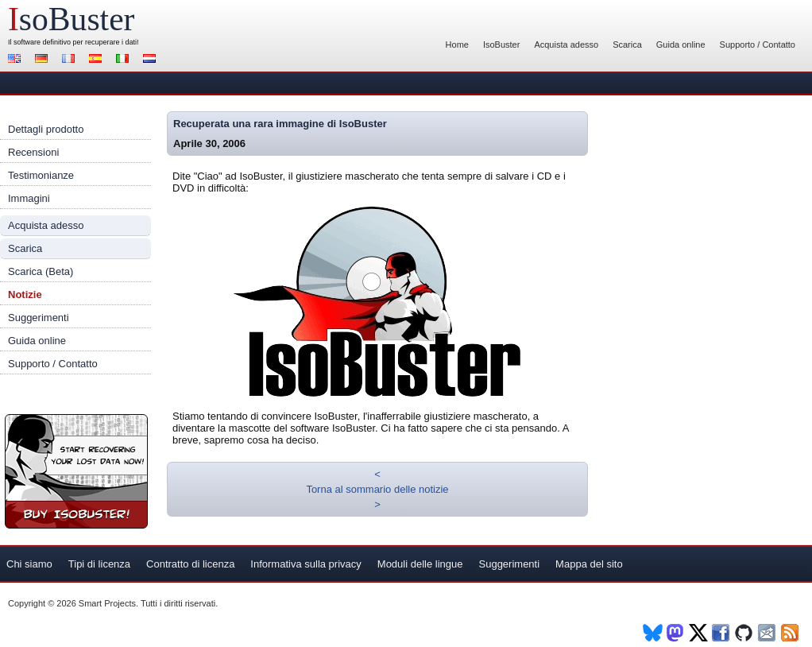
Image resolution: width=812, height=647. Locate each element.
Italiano (125, 60)
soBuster (71, 19)
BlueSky (653, 633)
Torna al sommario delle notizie (377, 489)
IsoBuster (501, 45)
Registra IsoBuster (76, 471)
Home (457, 45)
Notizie (25, 294)
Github (745, 633)
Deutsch (44, 60)
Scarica (627, 45)
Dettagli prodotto (46, 129)
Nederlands (152, 60)
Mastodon (676, 633)
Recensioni (33, 152)
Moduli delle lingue (420, 564)
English (17, 60)
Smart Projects (107, 603)
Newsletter (768, 633)
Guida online (681, 45)
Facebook (722, 633)
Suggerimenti (39, 318)
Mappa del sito (589, 564)
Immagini (29, 198)
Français (71, 60)
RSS (791, 633)
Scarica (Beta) (41, 271)
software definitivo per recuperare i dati (75, 42)
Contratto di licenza (190, 564)
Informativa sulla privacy (305, 564)
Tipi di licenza (99, 564)
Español (98, 60)
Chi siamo (29, 564)
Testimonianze (41, 175)
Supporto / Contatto (758, 45)
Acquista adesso (566, 45)
